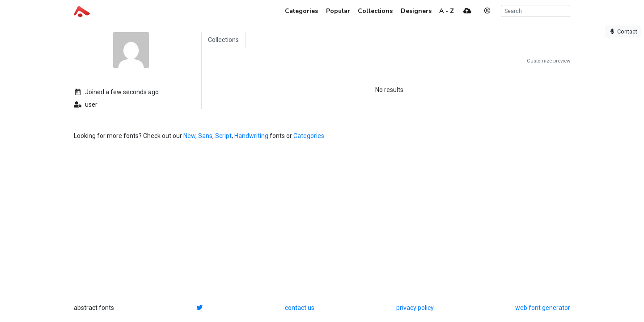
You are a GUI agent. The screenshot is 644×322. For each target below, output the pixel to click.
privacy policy (415, 308)
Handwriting (251, 136)
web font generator (543, 308)
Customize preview (549, 61)
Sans (205, 136)
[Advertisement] (322, 222)
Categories (309, 136)
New (189, 136)
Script (223, 136)
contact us (300, 308)
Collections (223, 40)
